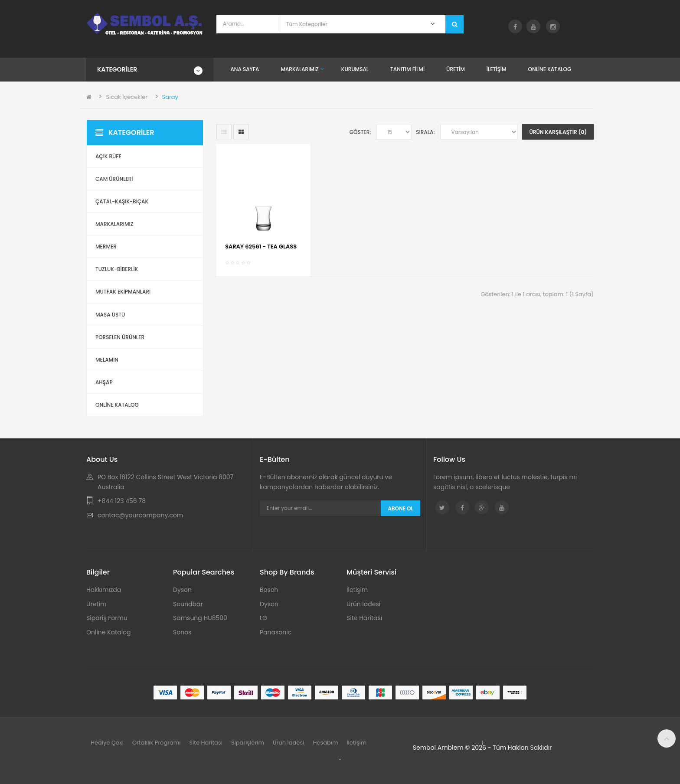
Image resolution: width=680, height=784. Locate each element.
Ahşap (104, 382)
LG (263, 618)
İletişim (357, 590)
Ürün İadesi (363, 604)
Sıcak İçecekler (127, 97)
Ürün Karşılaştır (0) (558, 132)
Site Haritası (364, 618)
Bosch (269, 590)
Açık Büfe (108, 156)
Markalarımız (114, 224)
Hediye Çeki (107, 743)
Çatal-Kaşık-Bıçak (122, 201)
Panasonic (276, 632)
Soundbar (188, 604)
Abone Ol (400, 508)
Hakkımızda (104, 590)
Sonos (182, 632)
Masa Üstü (110, 315)
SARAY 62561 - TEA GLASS (261, 247)
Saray (170, 97)
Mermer (106, 247)
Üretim (96, 604)
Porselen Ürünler (120, 337)
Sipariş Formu (107, 618)
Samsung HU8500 (200, 618)
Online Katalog (109, 632)
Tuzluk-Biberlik (117, 269)
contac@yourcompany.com (140, 515)
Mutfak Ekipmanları (123, 292)
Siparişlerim (248, 743)
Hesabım (325, 743)
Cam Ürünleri (114, 179)
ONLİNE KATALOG (117, 405)
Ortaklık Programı (157, 743)
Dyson (182, 590)
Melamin (107, 360)
